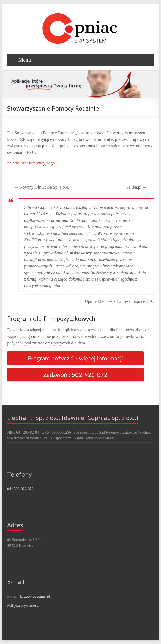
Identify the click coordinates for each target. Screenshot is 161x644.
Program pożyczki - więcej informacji (75, 358)
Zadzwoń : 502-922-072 (75, 374)
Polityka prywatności (23, 606)
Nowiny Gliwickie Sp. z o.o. (42, 187)
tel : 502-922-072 (20, 489)
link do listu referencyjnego (31, 163)
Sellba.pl (136, 187)
